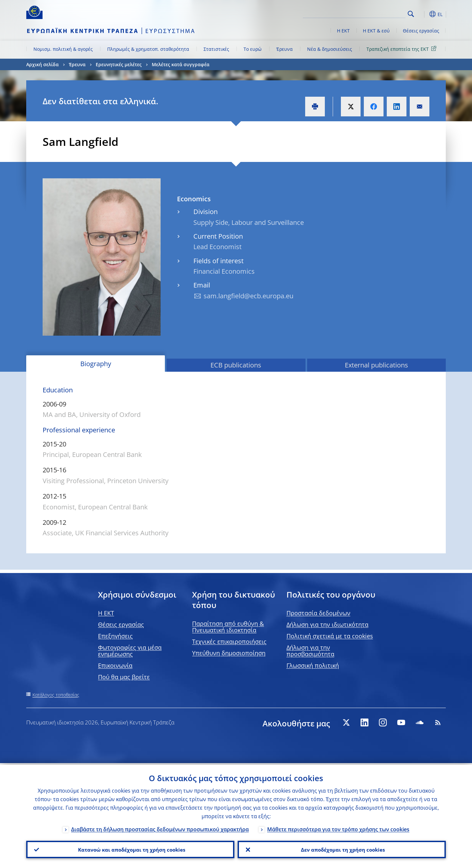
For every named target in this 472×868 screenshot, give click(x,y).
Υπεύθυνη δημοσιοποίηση (229, 653)
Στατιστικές (216, 49)
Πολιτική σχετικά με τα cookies (330, 636)
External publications (376, 365)
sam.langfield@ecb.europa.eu (248, 296)
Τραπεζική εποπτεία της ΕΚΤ (403, 49)
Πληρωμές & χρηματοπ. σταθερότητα (148, 49)
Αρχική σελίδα (42, 64)
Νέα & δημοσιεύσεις (330, 49)
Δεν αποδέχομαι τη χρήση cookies (342, 849)
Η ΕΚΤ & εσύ (376, 31)
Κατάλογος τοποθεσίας (56, 695)
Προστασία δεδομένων (318, 613)
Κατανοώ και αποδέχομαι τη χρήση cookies (130, 849)
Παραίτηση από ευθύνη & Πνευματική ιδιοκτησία (228, 627)
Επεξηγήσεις (115, 636)
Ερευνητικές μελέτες (119, 64)
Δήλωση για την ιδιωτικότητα (327, 624)
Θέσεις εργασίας (421, 31)
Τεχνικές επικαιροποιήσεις (229, 641)
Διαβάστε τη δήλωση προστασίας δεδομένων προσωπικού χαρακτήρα (160, 828)
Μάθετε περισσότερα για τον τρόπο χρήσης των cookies (338, 828)
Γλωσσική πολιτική (313, 665)
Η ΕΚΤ (343, 31)
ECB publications (236, 365)
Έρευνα (285, 49)
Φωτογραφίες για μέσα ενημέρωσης (130, 651)
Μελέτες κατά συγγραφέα (181, 64)
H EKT (106, 613)
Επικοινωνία (115, 665)
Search (411, 14)
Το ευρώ (253, 49)
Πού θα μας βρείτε (124, 677)
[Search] (373, 13)
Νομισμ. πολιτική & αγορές (63, 49)
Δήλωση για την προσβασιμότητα (310, 651)
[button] (423, 14)
